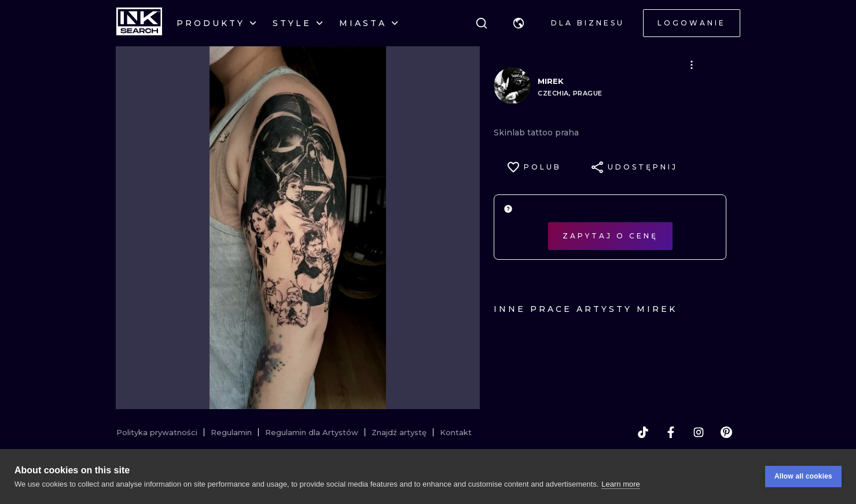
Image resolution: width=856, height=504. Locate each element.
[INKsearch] (139, 23)
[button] (519, 23)
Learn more (620, 486)
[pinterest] (726, 432)
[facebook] (671, 432)
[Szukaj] (482, 23)
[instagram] (699, 432)
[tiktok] (643, 432)
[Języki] (519, 23)
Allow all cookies (803, 479)
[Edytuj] (692, 65)
